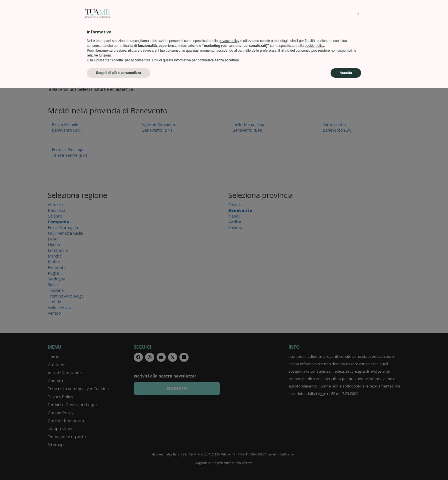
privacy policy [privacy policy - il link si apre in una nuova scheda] (229, 433)
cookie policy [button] (314, 438)
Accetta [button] (346, 465)
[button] (358, 406)
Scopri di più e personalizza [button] (119, 465)
